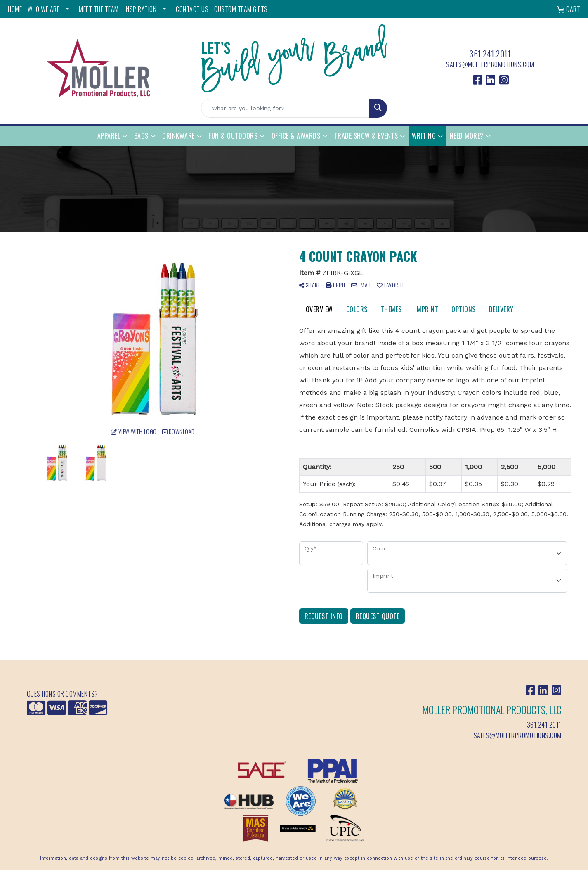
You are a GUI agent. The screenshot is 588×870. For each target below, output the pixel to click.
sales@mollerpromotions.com (490, 64)
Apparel (109, 136)
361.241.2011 (490, 54)
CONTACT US (192, 9)
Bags (141, 136)
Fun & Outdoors (233, 136)
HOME (15, 9)
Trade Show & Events (366, 136)
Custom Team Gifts (241, 9)
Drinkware (178, 136)
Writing (424, 136)
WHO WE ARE (44, 9)
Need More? (467, 136)
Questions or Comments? (63, 694)
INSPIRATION (141, 9)
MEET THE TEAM (99, 9)
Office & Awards (296, 136)
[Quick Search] (285, 108)
